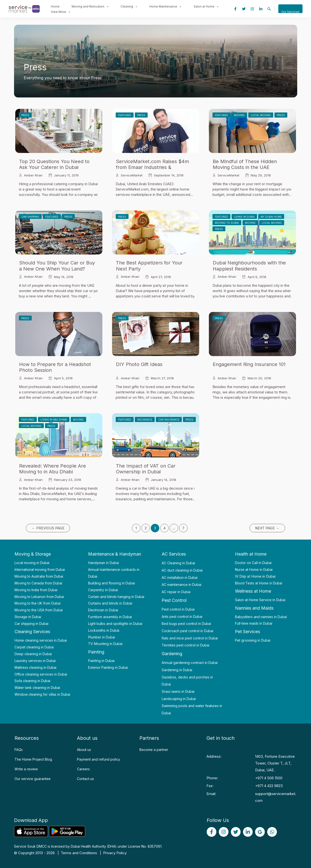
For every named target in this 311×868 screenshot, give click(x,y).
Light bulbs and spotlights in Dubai (115, 624)
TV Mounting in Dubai (105, 644)
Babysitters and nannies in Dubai (261, 617)
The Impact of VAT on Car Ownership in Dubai (146, 469)
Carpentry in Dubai (103, 590)
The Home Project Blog (33, 759)
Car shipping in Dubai (31, 624)
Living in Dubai (244, 217)
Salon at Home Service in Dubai (260, 600)
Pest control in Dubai (178, 609)
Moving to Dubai (227, 223)
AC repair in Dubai (176, 592)
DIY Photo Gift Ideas (139, 364)
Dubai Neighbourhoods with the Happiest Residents (249, 266)
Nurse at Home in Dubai (254, 569)
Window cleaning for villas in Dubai (42, 694)
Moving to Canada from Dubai (38, 583)
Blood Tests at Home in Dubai (259, 583)
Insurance (145, 420)
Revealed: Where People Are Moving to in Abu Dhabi (53, 469)
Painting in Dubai (101, 661)
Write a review (26, 769)
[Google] (260, 832)
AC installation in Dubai (180, 577)
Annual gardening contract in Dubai (190, 663)
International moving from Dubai (40, 569)
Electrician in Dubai (103, 610)
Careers (83, 769)
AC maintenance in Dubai (182, 585)
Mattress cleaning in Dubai (35, 667)
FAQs (19, 750)
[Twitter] (244, 9)
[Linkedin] (261, 9)
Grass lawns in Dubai (178, 691)
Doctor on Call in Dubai (253, 563)
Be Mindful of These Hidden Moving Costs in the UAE (245, 164)
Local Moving (261, 115)
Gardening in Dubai (177, 670)
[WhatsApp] (272, 832)
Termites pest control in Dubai (186, 645)
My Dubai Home (271, 217)
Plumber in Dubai (102, 637)
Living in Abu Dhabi (54, 420)
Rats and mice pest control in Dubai (190, 638)
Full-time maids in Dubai (254, 623)
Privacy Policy (115, 853)
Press (25, 115)
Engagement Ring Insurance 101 (249, 364)
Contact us (85, 779)
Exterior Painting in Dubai (108, 667)
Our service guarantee (33, 779)
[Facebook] (235, 9)
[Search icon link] (269, 9)
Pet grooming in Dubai (253, 640)
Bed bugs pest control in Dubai (186, 624)
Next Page (267, 528)
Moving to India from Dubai (36, 590)
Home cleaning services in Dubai (41, 640)
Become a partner (154, 750)
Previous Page (48, 528)
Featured (125, 115)
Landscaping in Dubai (179, 699)
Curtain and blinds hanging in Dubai (116, 597)
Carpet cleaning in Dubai (34, 647)
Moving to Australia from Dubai (39, 576)
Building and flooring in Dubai (111, 583)
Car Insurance (169, 420)
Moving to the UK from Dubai (38, 603)
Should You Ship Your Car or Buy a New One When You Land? (57, 266)
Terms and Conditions (79, 853)
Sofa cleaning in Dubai (32, 681)
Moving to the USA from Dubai (39, 610)
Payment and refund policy (99, 759)
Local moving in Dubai (32, 563)
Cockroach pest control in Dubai (187, 631)
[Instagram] (252, 9)
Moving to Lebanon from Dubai (39, 597)
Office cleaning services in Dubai (41, 674)
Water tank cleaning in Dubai (37, 688)
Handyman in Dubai (103, 563)
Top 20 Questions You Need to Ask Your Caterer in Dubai (54, 164)
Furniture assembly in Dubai (110, 617)
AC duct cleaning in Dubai (182, 570)
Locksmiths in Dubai (104, 630)
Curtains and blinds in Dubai (110, 603)
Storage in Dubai (28, 617)
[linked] (248, 832)
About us (84, 750)
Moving (239, 115)
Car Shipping (30, 217)
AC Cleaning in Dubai (178, 563)
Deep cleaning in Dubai (33, 654)
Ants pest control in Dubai (182, 617)
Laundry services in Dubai (35, 661)
